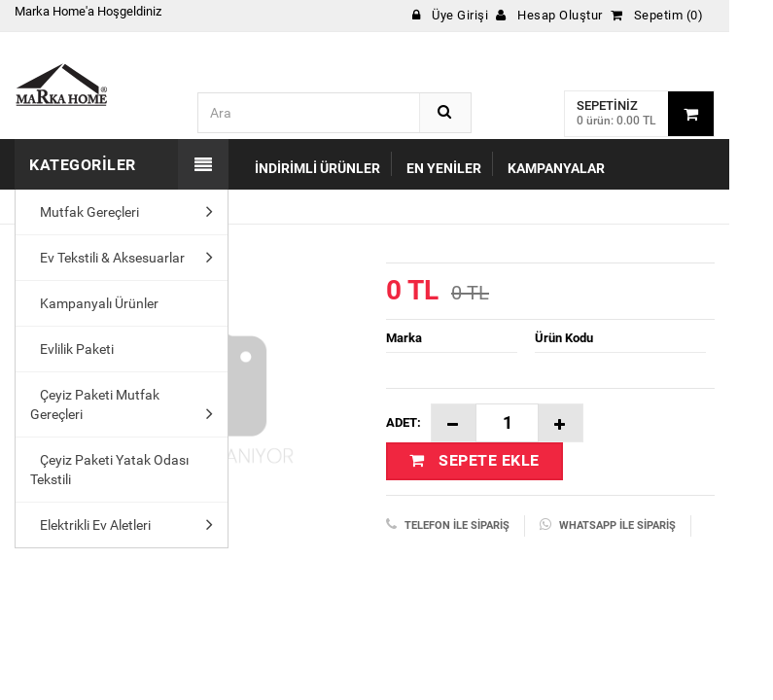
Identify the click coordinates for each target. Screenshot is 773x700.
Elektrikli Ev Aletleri (90, 525)
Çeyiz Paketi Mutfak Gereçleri (95, 404)
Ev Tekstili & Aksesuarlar (107, 258)
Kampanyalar (556, 168)
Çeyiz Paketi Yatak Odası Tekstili (109, 470)
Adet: (404, 422)
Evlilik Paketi (72, 349)
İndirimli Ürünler (317, 168)
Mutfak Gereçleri (85, 212)
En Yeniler (444, 168)
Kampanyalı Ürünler (94, 303)
